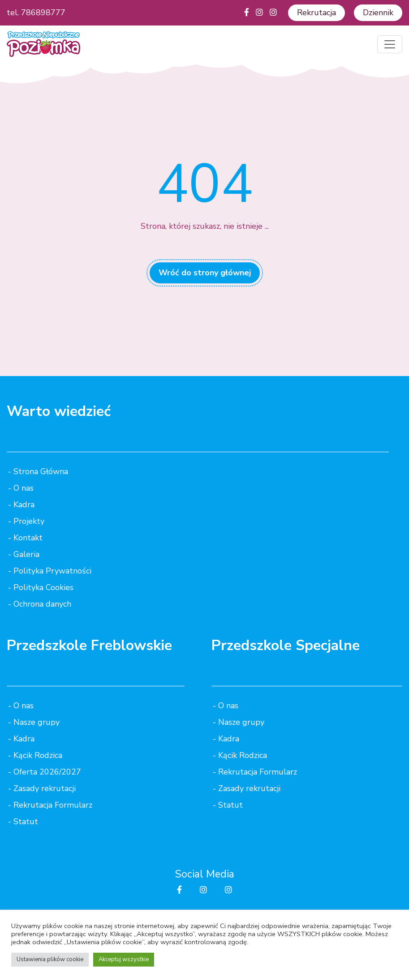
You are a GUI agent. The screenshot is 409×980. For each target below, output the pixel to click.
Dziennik (378, 13)
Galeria (26, 554)
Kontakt (28, 538)
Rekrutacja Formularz (53, 805)
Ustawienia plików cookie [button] (50, 959)
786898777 (43, 13)
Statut (26, 822)
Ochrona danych (42, 604)
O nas (24, 488)
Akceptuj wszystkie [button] (124, 959)
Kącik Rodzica (38, 755)
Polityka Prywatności (52, 571)
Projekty (29, 521)
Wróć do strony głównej (205, 273)
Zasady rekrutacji (45, 788)
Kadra (24, 505)
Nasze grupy (37, 722)
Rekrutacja (316, 13)
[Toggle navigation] (390, 44)
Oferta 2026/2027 (47, 772)
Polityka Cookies (43, 587)
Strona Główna (41, 471)
